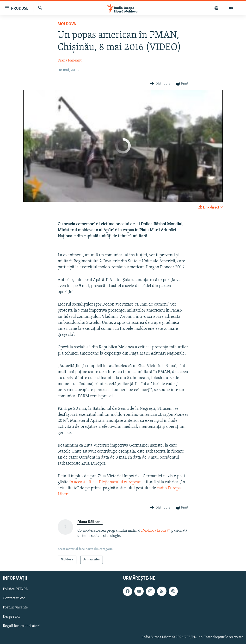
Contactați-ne (14, 598)
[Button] (160, 84)
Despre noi (12, 617)
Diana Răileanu (70, 61)
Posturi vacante (15, 607)
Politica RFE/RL (15, 589)
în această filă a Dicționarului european (105, 482)
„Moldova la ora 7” (155, 531)
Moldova (67, 24)
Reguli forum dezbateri (21, 626)
